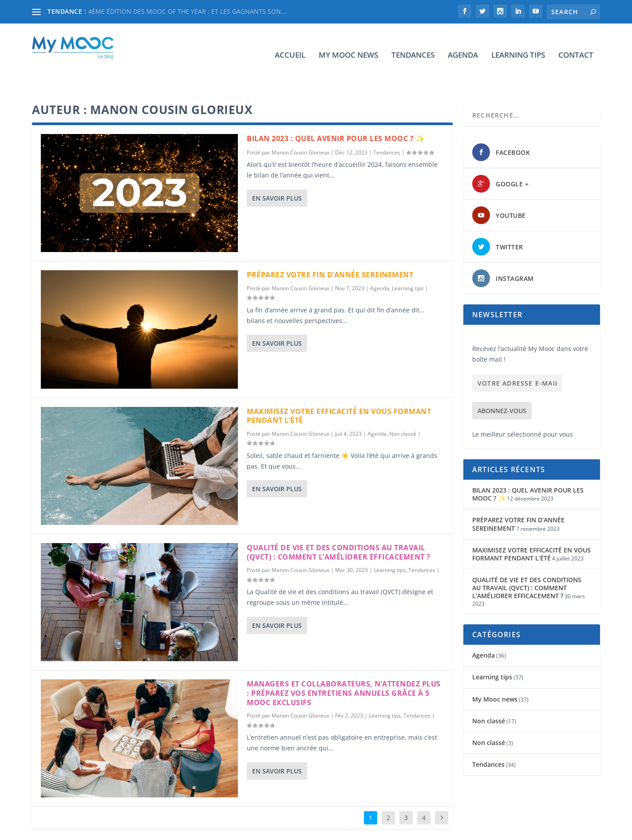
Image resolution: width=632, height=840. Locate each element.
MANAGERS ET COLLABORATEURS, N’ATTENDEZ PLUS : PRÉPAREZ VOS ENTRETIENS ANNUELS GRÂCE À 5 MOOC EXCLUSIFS (344, 666)
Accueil (290, 42)
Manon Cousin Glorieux (300, 125)
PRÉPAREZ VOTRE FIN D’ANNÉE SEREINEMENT (330, 247)
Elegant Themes (89, 830)
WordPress (176, 830)
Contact (576, 42)
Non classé (403, 406)
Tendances (413, 42)
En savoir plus (277, 171)
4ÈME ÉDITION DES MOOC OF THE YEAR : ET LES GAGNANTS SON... (187, 11)
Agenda (463, 42)
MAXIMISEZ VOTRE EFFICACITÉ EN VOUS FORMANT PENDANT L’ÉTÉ (339, 388)
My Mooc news (348, 42)
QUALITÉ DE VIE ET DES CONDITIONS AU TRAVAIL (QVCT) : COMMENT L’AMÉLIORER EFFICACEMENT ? (339, 525)
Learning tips (518, 42)
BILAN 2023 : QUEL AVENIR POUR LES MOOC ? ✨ (336, 111)
